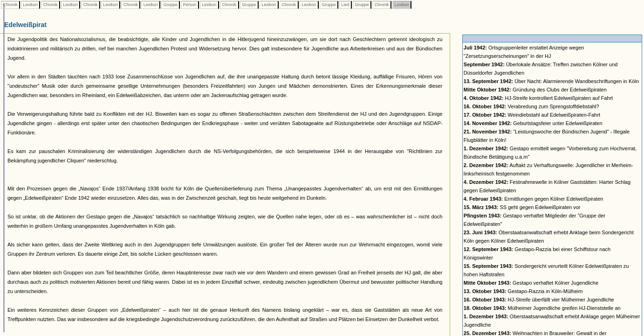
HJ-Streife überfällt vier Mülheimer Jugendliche (539, 300)
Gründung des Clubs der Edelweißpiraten (535, 90)
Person (190, 5)
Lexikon (30, 5)
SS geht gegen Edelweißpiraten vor (522, 207)
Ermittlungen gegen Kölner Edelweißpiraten (534, 199)
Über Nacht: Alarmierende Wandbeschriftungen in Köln (551, 81)
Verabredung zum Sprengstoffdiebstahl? (531, 106)
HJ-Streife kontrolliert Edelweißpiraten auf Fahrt (538, 98)
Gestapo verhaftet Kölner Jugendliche (531, 283)
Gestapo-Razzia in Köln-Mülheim (523, 291)
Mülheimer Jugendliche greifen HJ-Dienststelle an (542, 308)
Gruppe (170, 5)
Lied (345, 5)
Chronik (10, 5)
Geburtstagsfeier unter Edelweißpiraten (533, 123)
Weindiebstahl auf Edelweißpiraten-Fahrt (532, 115)
